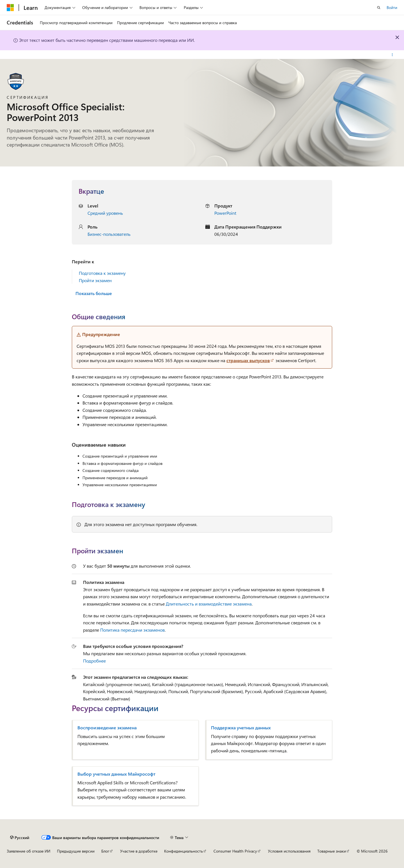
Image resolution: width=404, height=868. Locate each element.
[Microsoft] (10, 8)
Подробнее (94, 661)
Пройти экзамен (95, 280)
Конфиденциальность (183, 851)
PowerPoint (225, 213)
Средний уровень (105, 213)
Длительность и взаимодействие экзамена (209, 604)
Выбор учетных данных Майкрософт (116, 774)
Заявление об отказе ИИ (28, 851)
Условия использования (289, 851)
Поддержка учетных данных (241, 728)
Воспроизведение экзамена (107, 728)
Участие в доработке (139, 851)
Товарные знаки (332, 851)
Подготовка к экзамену (102, 273)
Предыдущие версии (76, 851)
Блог (105, 851)
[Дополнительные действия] (392, 55)
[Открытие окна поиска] (379, 8)
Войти (392, 7)
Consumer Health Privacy (235, 851)
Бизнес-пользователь (109, 234)
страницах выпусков (248, 360)
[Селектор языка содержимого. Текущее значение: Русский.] (20, 837)
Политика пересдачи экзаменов (132, 630)
